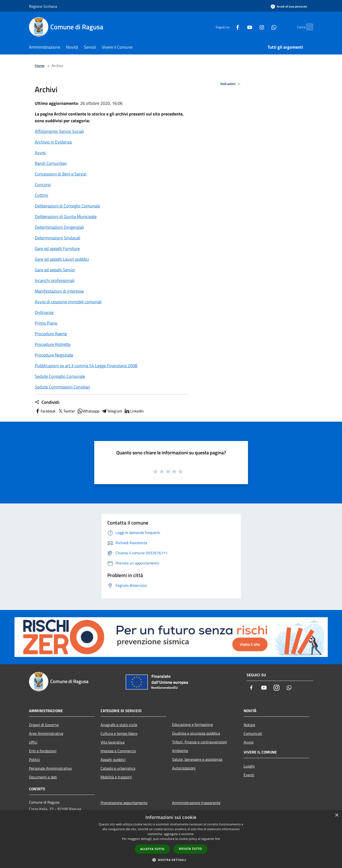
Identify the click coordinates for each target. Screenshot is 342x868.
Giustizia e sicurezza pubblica (196, 733)
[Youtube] (240, 27)
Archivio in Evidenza (53, 142)
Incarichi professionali (55, 280)
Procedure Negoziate (54, 355)
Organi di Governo (44, 725)
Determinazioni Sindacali (58, 238)
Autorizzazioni (184, 768)
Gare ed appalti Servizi (55, 270)
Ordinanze (44, 312)
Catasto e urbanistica (118, 768)
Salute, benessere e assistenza (197, 759)
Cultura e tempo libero (119, 733)
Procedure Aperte (51, 334)
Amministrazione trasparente (196, 803)
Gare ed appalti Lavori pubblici (62, 259)
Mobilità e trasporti (116, 777)
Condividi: (47, 402)
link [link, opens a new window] (217, 839)
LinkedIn (134, 411)
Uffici (33, 742)
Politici (35, 760)
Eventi (249, 775)
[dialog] (171, 839)
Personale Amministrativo (50, 768)
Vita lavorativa (113, 742)
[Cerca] (307, 27)
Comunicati (253, 733)
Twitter (66, 411)
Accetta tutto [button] (152, 849)
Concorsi (43, 185)
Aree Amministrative (46, 733)
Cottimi (41, 195)
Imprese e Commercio (118, 751)
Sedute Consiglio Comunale (60, 376)
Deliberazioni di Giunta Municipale (66, 217)
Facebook (45, 411)
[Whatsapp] (264, 27)
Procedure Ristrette (53, 344)
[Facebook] (228, 27)
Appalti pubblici (113, 760)
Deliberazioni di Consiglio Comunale (67, 206)
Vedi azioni (231, 84)
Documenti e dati (43, 777)
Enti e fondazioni (43, 751)
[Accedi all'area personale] (289, 6)
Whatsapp (88, 411)
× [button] (337, 815)
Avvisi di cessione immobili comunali (68, 302)
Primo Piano (46, 323)
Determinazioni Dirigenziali (59, 227)
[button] (171, 860)
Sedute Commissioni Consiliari (62, 387)
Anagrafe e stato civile (119, 725)
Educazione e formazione (193, 724)
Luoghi (249, 766)
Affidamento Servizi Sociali (59, 131)
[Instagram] (252, 27)
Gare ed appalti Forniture (57, 248)
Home (40, 66)
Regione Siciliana (43, 6)
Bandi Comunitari (51, 163)
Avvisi (40, 153)
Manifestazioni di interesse (59, 291)
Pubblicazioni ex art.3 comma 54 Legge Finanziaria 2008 (86, 366)
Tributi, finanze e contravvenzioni (200, 742)
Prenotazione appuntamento (124, 803)
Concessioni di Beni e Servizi (61, 174)
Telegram (112, 411)
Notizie (249, 725)
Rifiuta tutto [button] (190, 849)
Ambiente (180, 751)
